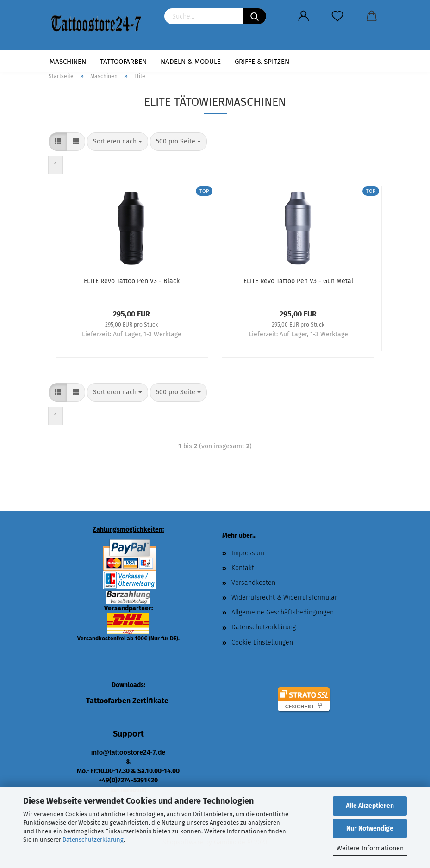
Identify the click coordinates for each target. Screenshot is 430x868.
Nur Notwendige (370, 828)
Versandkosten (253, 583)
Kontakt (243, 568)
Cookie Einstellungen (262, 642)
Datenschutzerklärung (93, 840)
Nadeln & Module (191, 62)
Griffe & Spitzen (262, 62)
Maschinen (68, 62)
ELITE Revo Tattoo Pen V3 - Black (132, 281)
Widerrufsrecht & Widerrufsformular (284, 598)
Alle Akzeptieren (370, 806)
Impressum (248, 553)
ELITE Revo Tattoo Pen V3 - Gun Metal (298, 281)
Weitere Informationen (370, 848)
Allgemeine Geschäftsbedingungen (283, 612)
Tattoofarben (123, 62)
